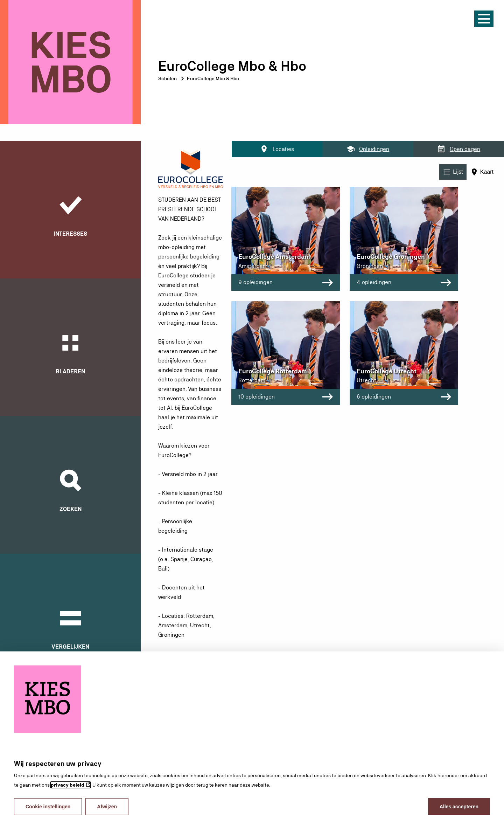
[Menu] (484, 19)
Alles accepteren (459, 807)
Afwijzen (107, 807)
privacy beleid (68, 785)
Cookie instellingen (48, 807)
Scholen (167, 78)
